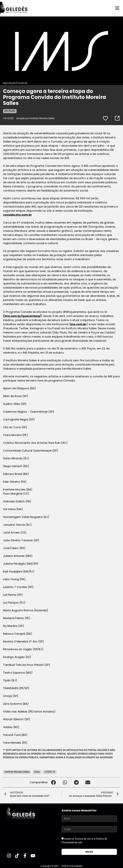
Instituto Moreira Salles (17, 772)
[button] (54, 782)
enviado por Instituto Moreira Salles (35, 118)
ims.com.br (78, 324)
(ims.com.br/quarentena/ (22, 316)
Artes (37, 772)
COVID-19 (50, 772)
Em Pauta (10, 111)
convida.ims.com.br (17, 215)
